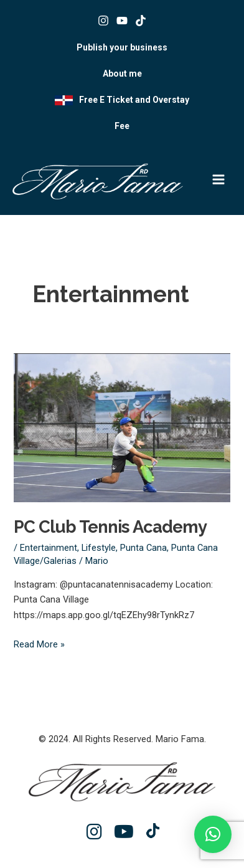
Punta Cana (143, 548)
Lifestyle (99, 548)
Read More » (39, 643)
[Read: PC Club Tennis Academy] (122, 427)
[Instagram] (103, 21)
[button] (213, 834)
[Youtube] (122, 21)
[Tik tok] (141, 21)
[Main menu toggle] (218, 179)
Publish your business (122, 47)
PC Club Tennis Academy (110, 527)
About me (122, 74)
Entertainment (49, 548)
